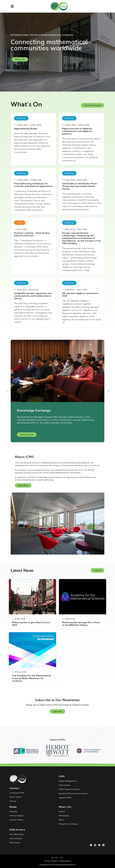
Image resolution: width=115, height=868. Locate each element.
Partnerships (65, 785)
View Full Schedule (93, 105)
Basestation (70, 865)
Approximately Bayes (26, 129)
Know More (23, 485)
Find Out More (27, 435)
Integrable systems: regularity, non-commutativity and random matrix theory (33, 296)
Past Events (15, 843)
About (39, 59)
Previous (7, 391)
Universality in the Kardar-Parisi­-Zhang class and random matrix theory (80, 186)
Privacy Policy (50, 861)
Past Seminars (16, 838)
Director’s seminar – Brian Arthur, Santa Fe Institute (32, 234)
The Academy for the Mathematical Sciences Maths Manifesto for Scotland (31, 678)
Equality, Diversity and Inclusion (73, 793)
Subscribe (58, 711)
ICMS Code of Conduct (70, 789)
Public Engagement (68, 781)
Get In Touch (15, 797)
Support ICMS (65, 798)
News (61, 820)
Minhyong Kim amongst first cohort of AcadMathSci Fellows (81, 624)
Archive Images (17, 816)
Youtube (13, 811)
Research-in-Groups (68, 824)
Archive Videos (17, 820)
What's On (20, 59)
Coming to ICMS (17, 793)
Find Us (13, 801)
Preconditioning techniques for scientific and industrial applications (33, 185)
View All (98, 570)
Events (62, 811)
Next (108, 391)
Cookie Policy (64, 861)
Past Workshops (17, 834)
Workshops (64, 816)
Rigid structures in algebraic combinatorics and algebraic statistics (77, 131)
